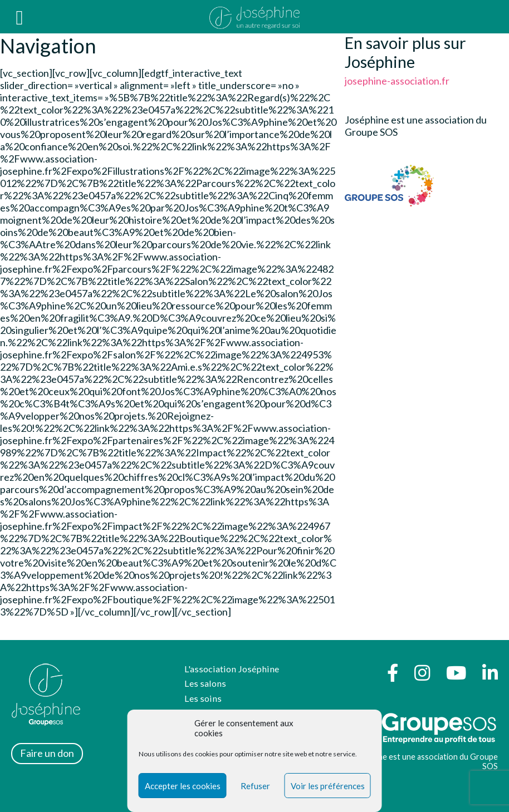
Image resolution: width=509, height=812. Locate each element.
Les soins (203, 698)
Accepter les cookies (183, 786)
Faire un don (47, 753)
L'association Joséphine (232, 669)
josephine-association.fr (397, 81)
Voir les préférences (328, 786)
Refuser (255, 786)
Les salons (205, 683)
